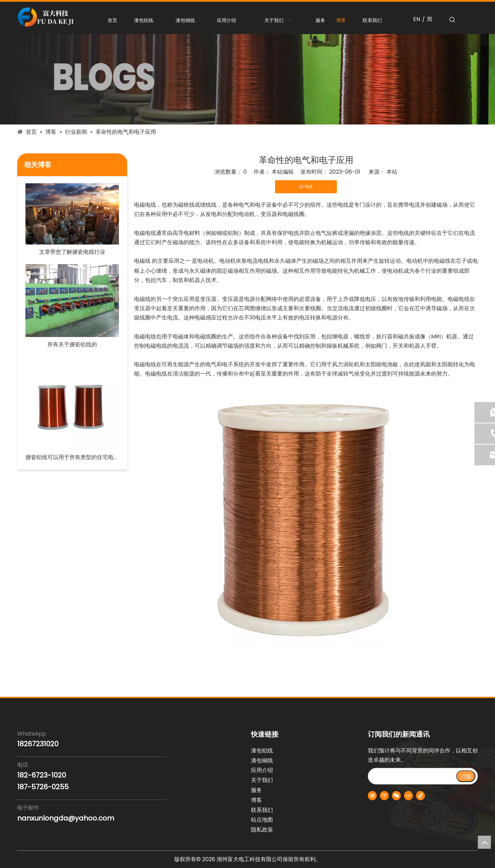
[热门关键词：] (452, 20)
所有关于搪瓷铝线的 (72, 344)
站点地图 (262, 820)
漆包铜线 (262, 761)
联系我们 (262, 810)
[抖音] (420, 796)
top (484, 842)
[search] (412, 776)
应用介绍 (262, 770)
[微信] (396, 796)
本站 (392, 172)
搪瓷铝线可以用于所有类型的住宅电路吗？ (72, 457)
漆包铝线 (262, 751)
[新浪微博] (372, 796)
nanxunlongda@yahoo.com (66, 818)
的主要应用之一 (171, 261)
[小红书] (408, 796)
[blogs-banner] (247, 79)
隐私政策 (262, 830)
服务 (256, 790)
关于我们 (262, 780)
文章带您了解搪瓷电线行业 (72, 252)
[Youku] (384, 796)
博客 (256, 800)
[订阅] (466, 776)
